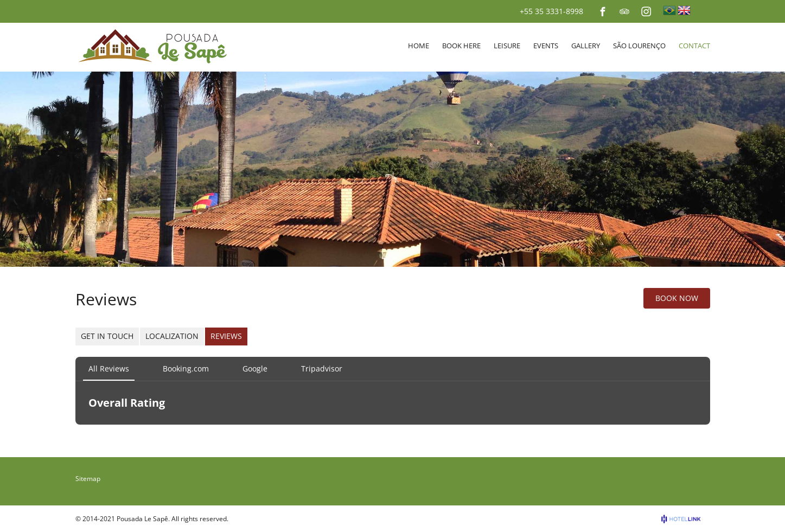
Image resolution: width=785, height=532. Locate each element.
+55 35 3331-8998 (551, 11)
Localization (172, 336)
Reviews (226, 336)
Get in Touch (107, 336)
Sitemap (88, 479)
